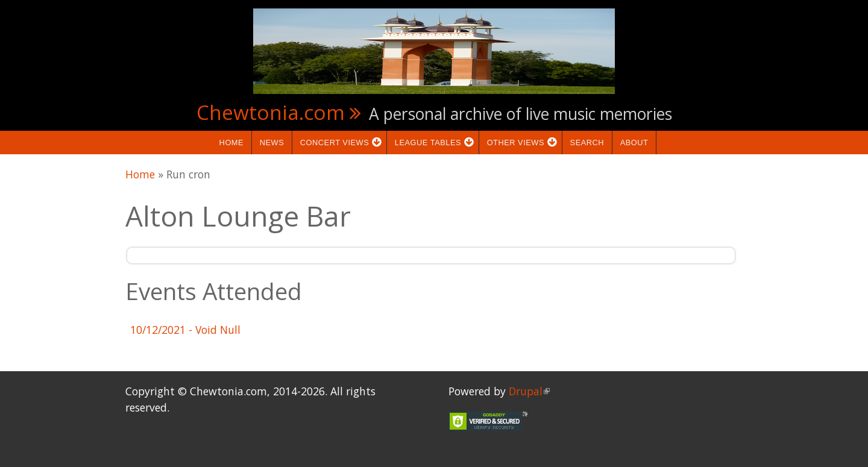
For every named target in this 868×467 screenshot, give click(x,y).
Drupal (529, 391)
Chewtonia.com (271, 112)
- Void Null (185, 330)
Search (587, 143)
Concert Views (338, 143)
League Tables (432, 143)
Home (232, 143)
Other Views (519, 143)
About (634, 143)
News (272, 143)
